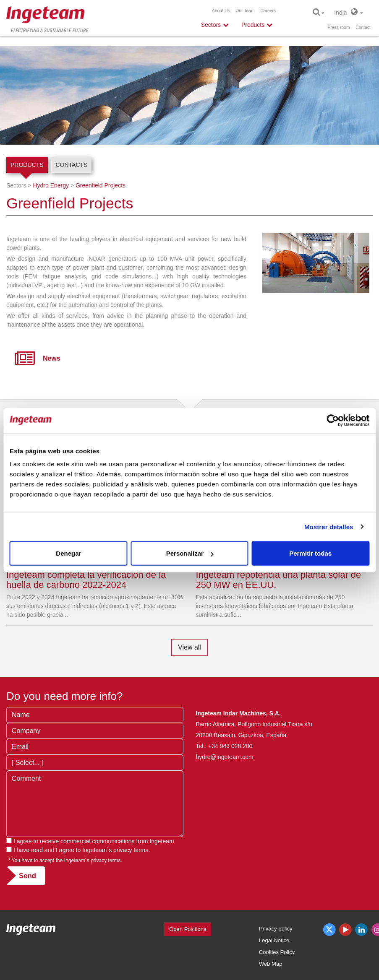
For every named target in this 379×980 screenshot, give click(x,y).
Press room (338, 27)
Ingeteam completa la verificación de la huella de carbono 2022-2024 (86, 580)
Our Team (245, 11)
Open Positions (188, 929)
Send (27, 876)
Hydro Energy (51, 185)
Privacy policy (276, 929)
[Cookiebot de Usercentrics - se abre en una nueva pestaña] (333, 420)
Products (27, 165)
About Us (221, 11)
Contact (363, 27)
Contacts (71, 165)
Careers (268, 11)
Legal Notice (274, 940)
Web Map (271, 964)
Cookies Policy (277, 952)
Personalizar (190, 553)
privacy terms (131, 850)
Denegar (68, 553)
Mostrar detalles (329, 526)
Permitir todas (310, 553)
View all (189, 647)
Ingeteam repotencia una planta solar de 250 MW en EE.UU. (279, 580)
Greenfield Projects (101, 185)
